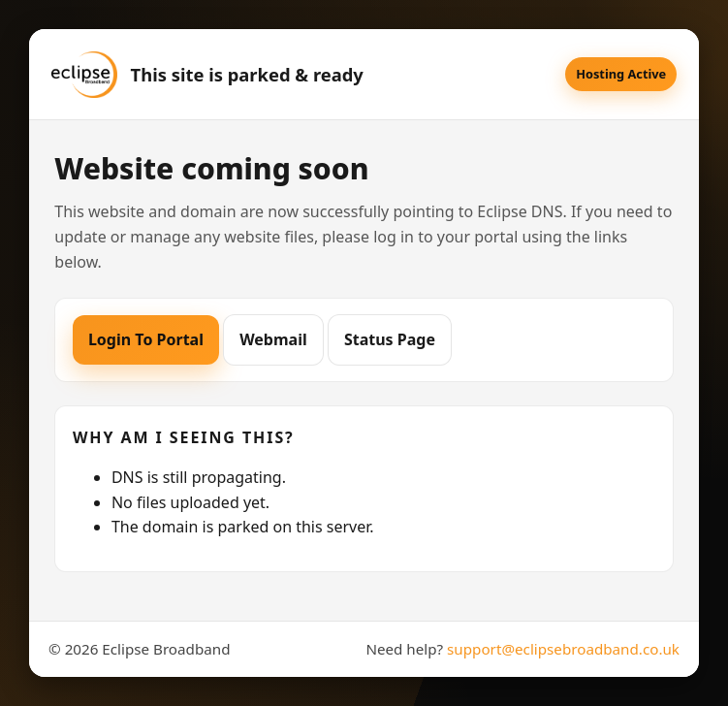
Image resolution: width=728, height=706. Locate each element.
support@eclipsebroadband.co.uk (563, 649)
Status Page (390, 339)
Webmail (273, 339)
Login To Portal (146, 339)
